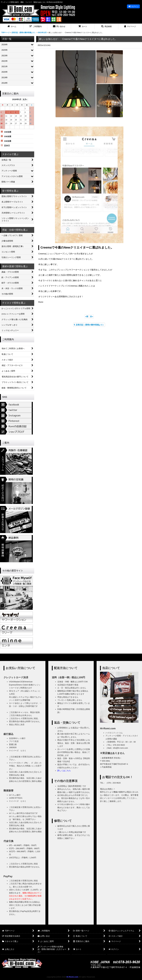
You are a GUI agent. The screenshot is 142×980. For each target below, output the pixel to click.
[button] (35, 26)
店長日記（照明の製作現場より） (89, 325)
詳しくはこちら (64, 771)
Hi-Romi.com (72, 977)
